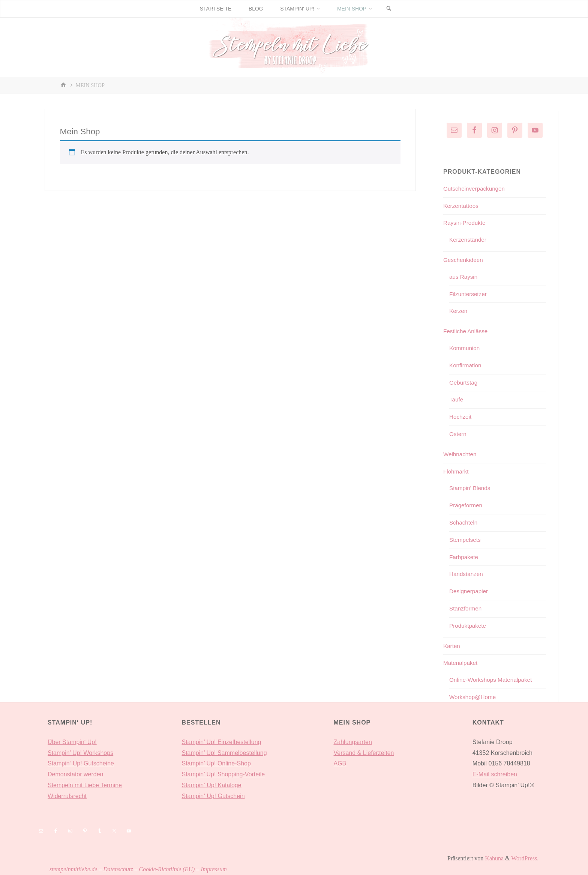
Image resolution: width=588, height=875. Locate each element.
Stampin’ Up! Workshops (80, 753)
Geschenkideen (464, 260)
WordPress (524, 858)
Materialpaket (461, 663)
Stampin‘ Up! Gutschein (213, 796)
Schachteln (464, 522)
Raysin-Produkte (465, 223)
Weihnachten (461, 454)
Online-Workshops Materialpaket (493, 680)
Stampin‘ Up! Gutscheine (81, 763)
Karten (452, 646)
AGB (340, 763)
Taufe (457, 399)
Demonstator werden (76, 774)
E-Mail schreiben (495, 774)
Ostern (458, 434)
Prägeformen (467, 505)
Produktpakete (469, 626)
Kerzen (459, 311)
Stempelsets (466, 540)
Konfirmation (466, 365)
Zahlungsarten (353, 742)
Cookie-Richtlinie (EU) (167, 869)
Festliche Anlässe (467, 331)
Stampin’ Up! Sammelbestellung (224, 753)
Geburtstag (464, 383)
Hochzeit (461, 417)
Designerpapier (470, 591)
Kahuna (493, 858)
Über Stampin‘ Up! (72, 742)
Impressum (214, 869)
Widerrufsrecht (67, 796)
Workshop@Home (474, 697)
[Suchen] (392, 9)
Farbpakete (464, 557)
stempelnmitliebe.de (73, 869)
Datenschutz (118, 869)
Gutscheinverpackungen (476, 189)
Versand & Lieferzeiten (364, 753)
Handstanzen (467, 574)
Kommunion (465, 348)
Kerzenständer (469, 240)
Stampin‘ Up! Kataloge (211, 785)
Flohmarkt (457, 471)
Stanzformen (466, 608)
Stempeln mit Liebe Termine (85, 785)
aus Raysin (464, 277)
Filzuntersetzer (469, 294)
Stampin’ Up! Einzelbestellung (221, 742)
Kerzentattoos (462, 206)
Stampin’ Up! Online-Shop (216, 763)
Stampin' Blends (471, 488)
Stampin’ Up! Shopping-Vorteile (223, 774)
